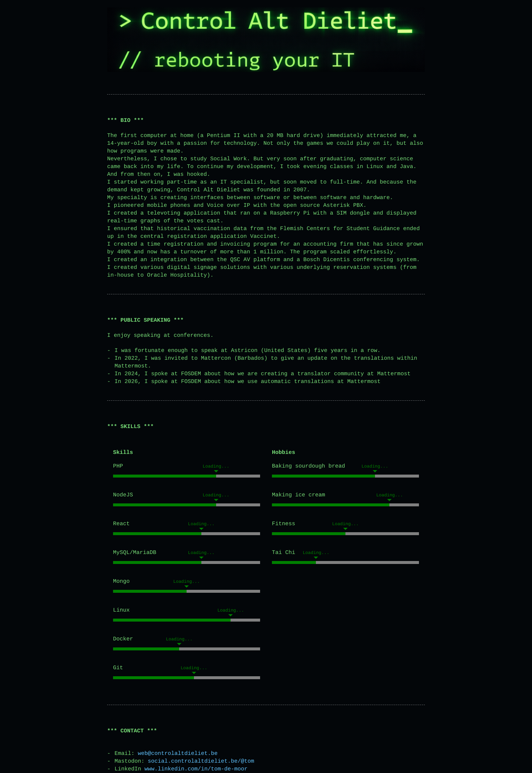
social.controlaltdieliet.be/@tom (201, 761)
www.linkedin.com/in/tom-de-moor (196, 769)
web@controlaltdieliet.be (178, 754)
